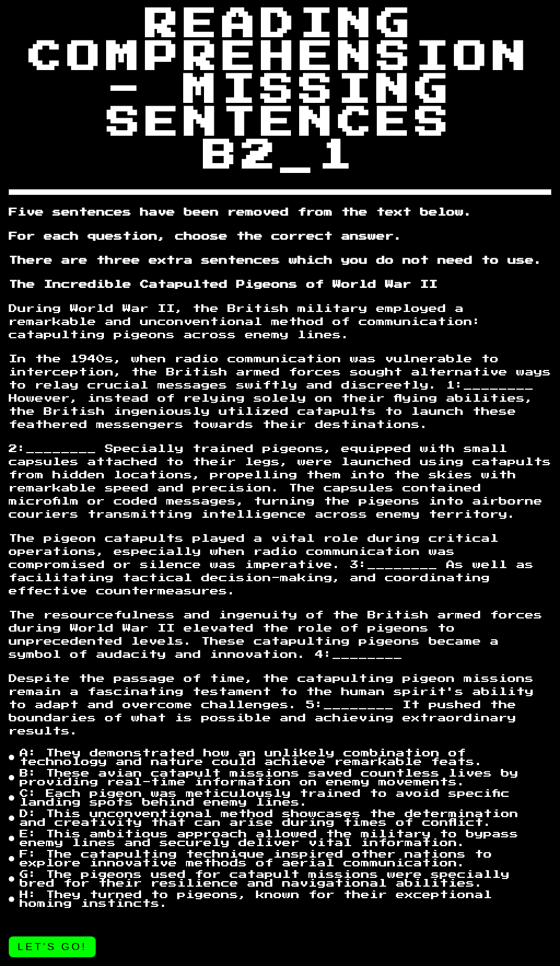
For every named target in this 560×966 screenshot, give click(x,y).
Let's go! (52, 947)
